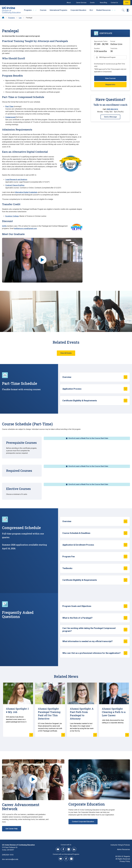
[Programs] (30, 10)
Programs (11, 18)
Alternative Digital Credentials (26, 192)
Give (127, 3)
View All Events (66, 353)
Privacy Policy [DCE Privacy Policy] (125, 861)
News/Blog (103, 3)
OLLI (91, 10)
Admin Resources (124, 849)
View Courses (110, 78)
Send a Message (110, 117)
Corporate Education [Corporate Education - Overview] (78, 10)
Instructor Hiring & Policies (120, 845)
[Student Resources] (106, 10)
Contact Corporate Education (83, 822)
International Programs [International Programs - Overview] (58, 10)
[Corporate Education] (99, 779)
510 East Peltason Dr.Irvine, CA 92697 (10, 849)
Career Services (81, 3)
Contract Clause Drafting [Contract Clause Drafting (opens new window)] (15, 185)
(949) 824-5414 (112, 109)
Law (20, 18)
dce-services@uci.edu (10, 859)
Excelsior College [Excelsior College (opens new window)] (12, 216)
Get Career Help (12, 829)
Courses (43, 10)
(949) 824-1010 (8, 855)
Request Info (110, 85)
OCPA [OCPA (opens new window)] (4, 226)
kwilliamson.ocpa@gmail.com (25, 228)
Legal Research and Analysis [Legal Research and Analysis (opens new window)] (16, 179)
